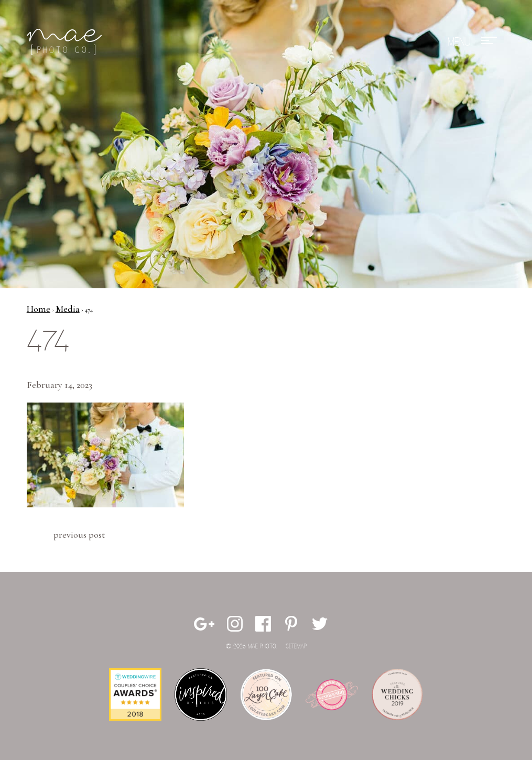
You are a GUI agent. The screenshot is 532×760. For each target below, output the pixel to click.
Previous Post (79, 535)
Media (68, 309)
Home (39, 309)
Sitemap (296, 647)
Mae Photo (66, 42)
